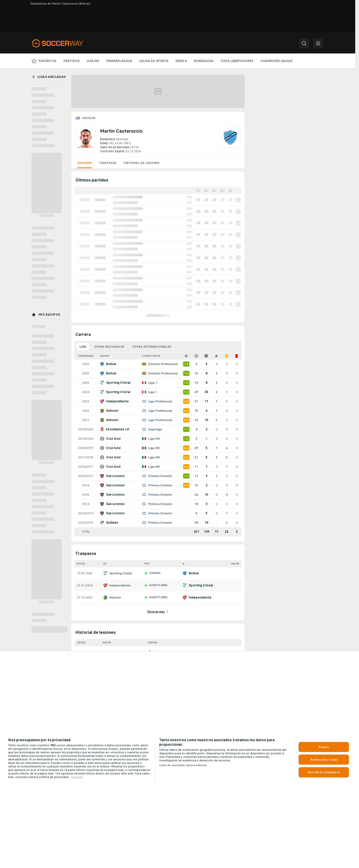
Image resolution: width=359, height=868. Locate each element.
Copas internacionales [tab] (152, 347)
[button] (304, 43)
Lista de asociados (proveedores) (183, 765)
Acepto (324, 747)
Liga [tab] (83, 347)
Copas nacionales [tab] (109, 347)
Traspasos (108, 163)
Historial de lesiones (141, 163)
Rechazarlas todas (324, 760)
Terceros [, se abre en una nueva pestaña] (77, 777)
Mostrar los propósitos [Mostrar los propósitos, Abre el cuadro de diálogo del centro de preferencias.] (324, 772)
